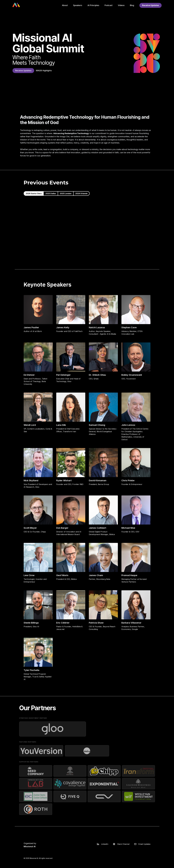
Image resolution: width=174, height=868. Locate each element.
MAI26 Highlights (44, 71)
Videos (121, 5)
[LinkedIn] (102, 844)
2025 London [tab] (66, 193)
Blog (132, 5)
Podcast (109, 5)
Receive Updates (151, 5)
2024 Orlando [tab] (81, 193)
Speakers (78, 5)
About (65, 5)
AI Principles (93, 5)
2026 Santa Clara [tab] (34, 193)
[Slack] (121, 844)
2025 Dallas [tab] (51, 193)
